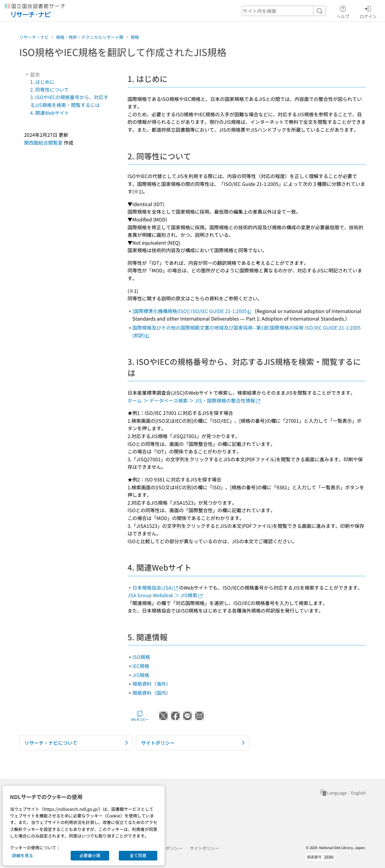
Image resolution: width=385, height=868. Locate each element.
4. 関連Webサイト (50, 113)
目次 (32, 74)
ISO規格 (141, 657)
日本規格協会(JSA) (156, 588)
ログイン (368, 11)
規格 (135, 37)
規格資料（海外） (152, 684)
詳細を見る (23, 855)
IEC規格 (141, 666)
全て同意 (138, 855)
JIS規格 (141, 675)
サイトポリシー (205, 848)
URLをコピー (140, 716)
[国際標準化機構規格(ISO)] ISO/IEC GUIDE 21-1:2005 (192, 311)
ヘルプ (343, 11)
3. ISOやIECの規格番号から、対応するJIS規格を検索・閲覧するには (69, 101)
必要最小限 (90, 855)
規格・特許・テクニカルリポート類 (90, 37)
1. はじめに (42, 82)
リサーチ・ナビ (34, 37)
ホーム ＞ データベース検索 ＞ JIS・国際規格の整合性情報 (194, 400)
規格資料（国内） (152, 693)
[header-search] (284, 11)
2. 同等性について (49, 89)
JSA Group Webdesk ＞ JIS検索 (165, 595)
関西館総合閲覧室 (43, 143)
